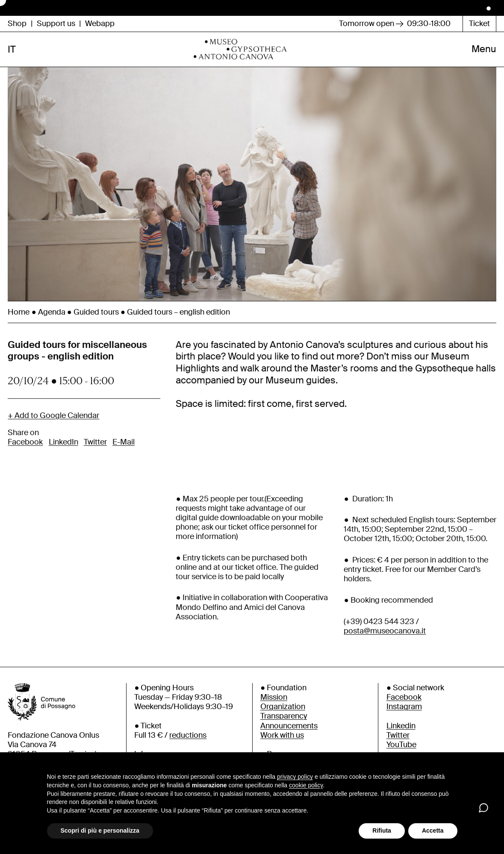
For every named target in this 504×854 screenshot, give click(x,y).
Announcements (289, 738)
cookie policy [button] (306, 785)
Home (19, 324)
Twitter (95, 454)
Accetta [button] (433, 830)
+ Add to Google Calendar (53, 428)
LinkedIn (63, 454)
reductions (188, 748)
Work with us (282, 748)
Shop (17, 24)
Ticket (479, 24)
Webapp (100, 24)
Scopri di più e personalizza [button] (100, 830)
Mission (274, 710)
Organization (283, 719)
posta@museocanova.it (385, 643)
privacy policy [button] (295, 777)
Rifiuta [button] (382, 830)
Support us (56, 24)
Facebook (25, 454)
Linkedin (401, 738)
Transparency (284, 729)
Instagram (404, 719)
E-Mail (124, 454)
